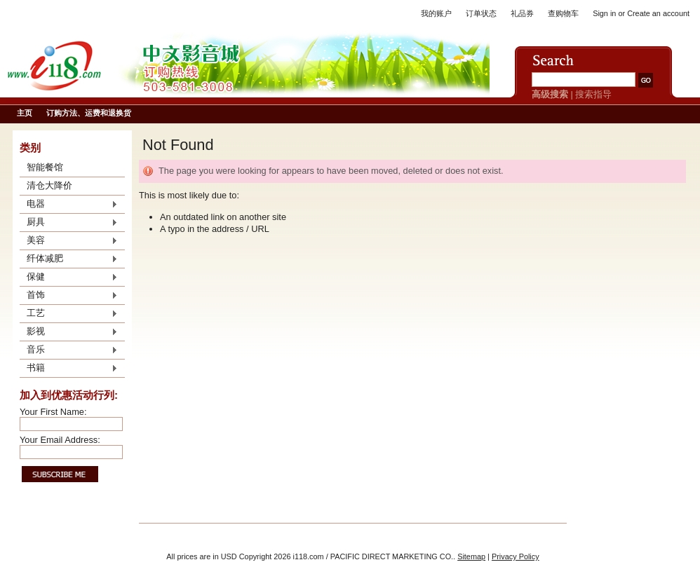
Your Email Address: (60, 440)
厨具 (69, 223)
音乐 (69, 350)
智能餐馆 (45, 167)
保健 (69, 278)
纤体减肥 (69, 259)
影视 (69, 332)
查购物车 (563, 13)
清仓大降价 (49, 185)
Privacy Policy (516, 556)
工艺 (69, 314)
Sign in (604, 13)
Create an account (658, 13)
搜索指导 (593, 94)
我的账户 (436, 13)
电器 (69, 205)
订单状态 (481, 13)
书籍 (69, 369)
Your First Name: (53, 412)
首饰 (69, 296)
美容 (69, 241)
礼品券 (522, 13)
